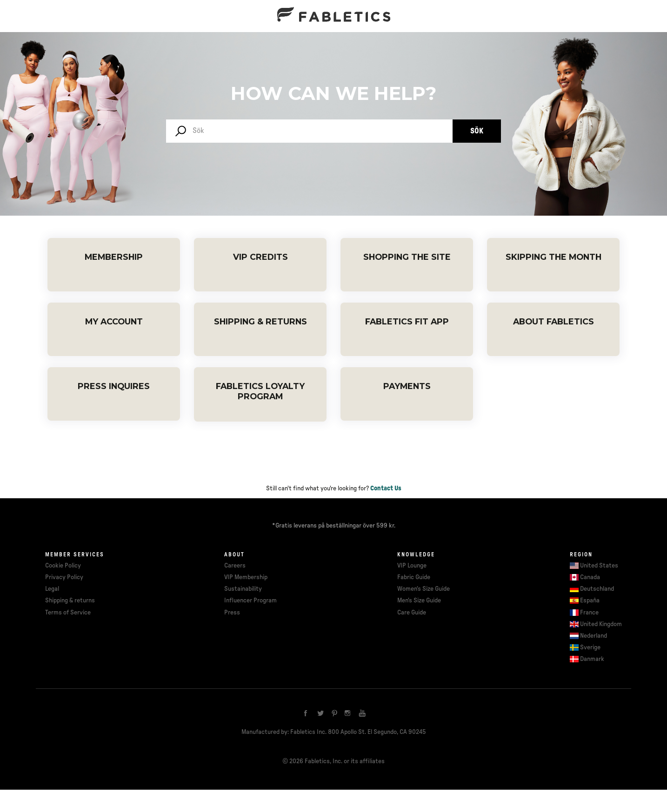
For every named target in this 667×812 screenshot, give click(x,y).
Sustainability (243, 589)
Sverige (590, 647)
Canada (590, 577)
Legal (52, 589)
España (590, 601)
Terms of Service (68, 613)
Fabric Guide (414, 577)
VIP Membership (246, 577)
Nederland (594, 636)
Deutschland (597, 589)
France (589, 613)
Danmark (592, 659)
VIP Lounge (412, 566)
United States (599, 566)
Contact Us (386, 489)
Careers (235, 566)
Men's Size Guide (419, 601)
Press (232, 613)
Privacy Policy (64, 577)
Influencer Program (250, 601)
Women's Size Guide (424, 589)
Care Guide (412, 613)
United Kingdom (601, 624)
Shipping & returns (70, 601)
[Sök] (309, 131)
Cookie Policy (63, 566)
